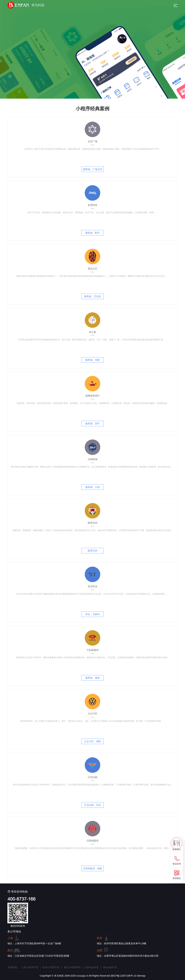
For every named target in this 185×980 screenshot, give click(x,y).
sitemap (141, 976)
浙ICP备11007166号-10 (124, 976)
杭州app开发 (92, 967)
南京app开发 (110, 967)
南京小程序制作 (72, 967)
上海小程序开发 (30, 967)
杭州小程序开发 (51, 967)
